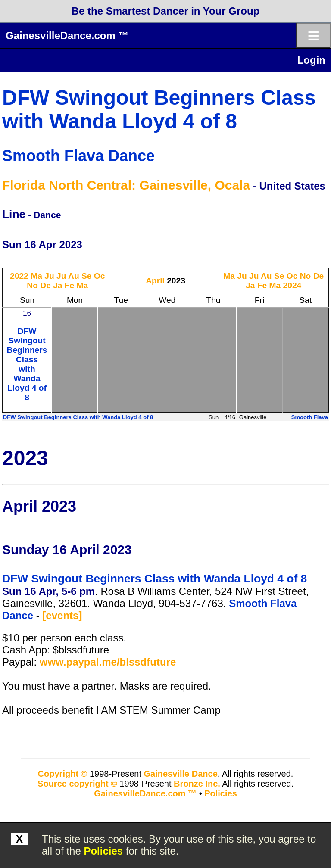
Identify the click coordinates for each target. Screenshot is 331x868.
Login (311, 60)
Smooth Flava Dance (78, 156)
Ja (58, 285)
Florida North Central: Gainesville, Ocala (126, 185)
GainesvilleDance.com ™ (67, 36)
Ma (36, 276)
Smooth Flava (310, 417)
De (45, 285)
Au (74, 276)
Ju (49, 276)
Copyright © (63, 774)
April (155, 281)
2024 (292, 285)
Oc (100, 276)
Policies (103, 851)
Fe (69, 285)
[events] (62, 615)
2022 (19, 276)
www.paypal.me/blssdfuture (108, 662)
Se (86, 276)
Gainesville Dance (181, 774)
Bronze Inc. (197, 784)
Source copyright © (77, 784)
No (32, 285)
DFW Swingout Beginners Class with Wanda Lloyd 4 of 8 (27, 364)
